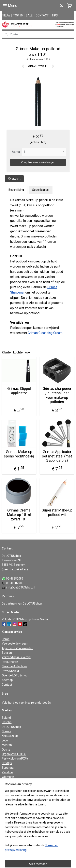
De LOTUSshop (11, 727)
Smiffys (7, 763)
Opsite (6, 750)
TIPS (55, 15)
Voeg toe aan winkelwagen (38, 162)
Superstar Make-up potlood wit (57, 512)
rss (47, 854)
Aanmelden (13, 815)
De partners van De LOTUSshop (22, 604)
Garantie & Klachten (14, 666)
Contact (7, 685)
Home (6, 639)
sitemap (39, 854)
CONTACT (42, 15)
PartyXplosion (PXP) (15, 759)
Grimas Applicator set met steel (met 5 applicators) (57, 456)
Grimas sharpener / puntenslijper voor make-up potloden (57, 395)
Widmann (8, 777)
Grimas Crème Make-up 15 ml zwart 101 (19, 515)
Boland (6, 718)
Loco (5, 740)
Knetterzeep (10, 736)
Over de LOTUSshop (15, 675)
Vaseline (7, 772)
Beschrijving (16, 190)
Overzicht (14, 179)
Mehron (7, 745)
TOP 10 (18, 15)
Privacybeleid (10, 671)
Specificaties (40, 190)
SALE (29, 15)
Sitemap (7, 680)
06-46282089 (15, 579)
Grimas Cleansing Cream (45, 333)
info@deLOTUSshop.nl (21, 587)
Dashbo (7, 722)
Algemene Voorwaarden (18, 648)
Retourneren (10, 662)
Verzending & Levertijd (16, 657)
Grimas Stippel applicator (19, 391)
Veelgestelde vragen (15, 644)
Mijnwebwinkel (45, 861)
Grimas (6, 731)
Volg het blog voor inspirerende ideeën (26, 703)
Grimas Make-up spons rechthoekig (19, 454)
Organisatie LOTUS (14, 754)
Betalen (7, 653)
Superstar (8, 768)
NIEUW (6, 15)
